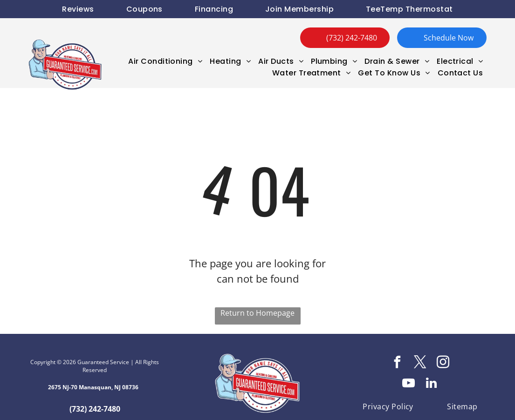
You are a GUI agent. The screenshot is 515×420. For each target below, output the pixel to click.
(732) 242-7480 (95, 409)
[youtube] (409, 384)
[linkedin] (432, 384)
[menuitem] (78, 9)
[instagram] (443, 363)
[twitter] (420, 363)
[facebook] (397, 363)
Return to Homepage (257, 313)
